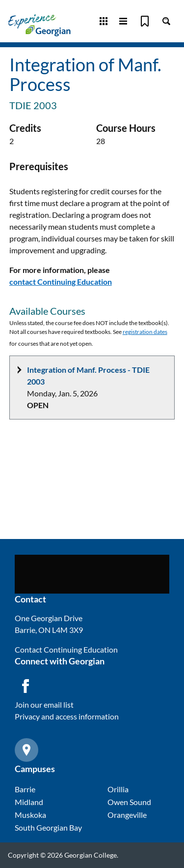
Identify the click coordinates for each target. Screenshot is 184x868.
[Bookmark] (145, 21)
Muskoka (30, 815)
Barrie (25, 789)
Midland (29, 802)
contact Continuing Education (61, 282)
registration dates (145, 332)
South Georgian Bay (48, 827)
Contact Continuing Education (66, 649)
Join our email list (44, 704)
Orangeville (127, 815)
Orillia (118, 789)
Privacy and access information (67, 716)
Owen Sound (129, 802)
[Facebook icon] (26, 686)
